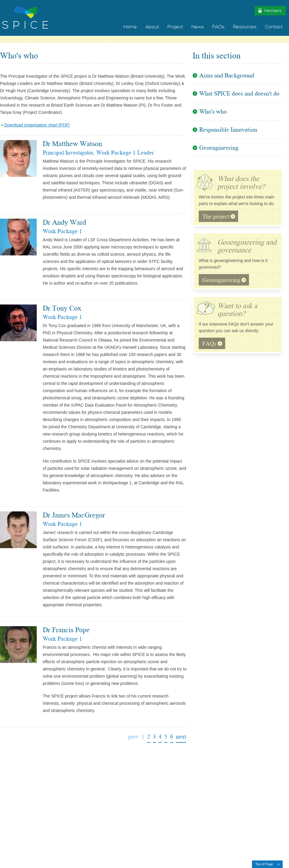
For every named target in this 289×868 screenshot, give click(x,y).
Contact (274, 27)
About (152, 27)
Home (130, 27)
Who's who (213, 112)
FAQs (218, 27)
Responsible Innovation (228, 130)
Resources (245, 27)
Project (175, 27)
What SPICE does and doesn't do (239, 94)
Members (270, 10)
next (181, 737)
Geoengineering (219, 148)
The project (219, 217)
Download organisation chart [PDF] (37, 125)
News (198, 27)
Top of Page (264, 864)
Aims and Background (227, 77)
